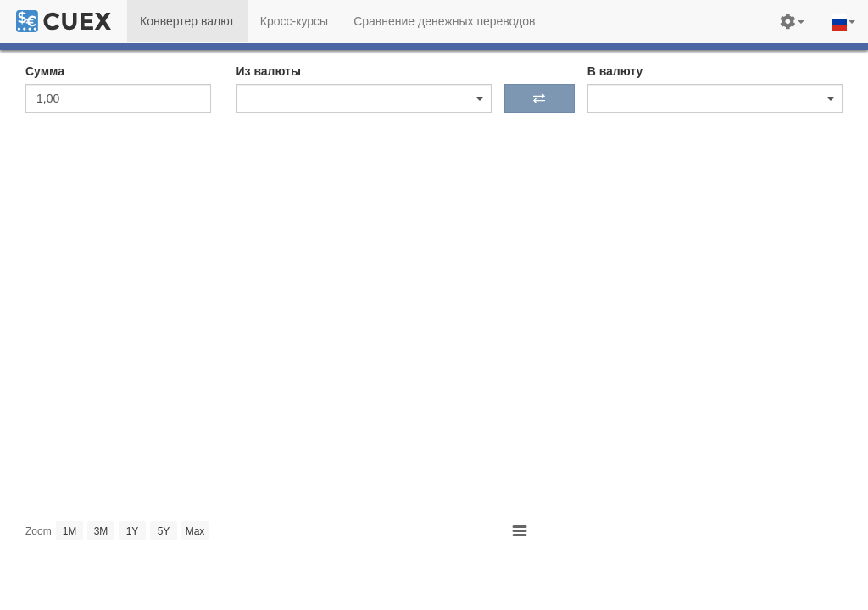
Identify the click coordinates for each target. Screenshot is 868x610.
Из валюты (269, 71)
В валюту (615, 71)
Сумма (45, 71)
